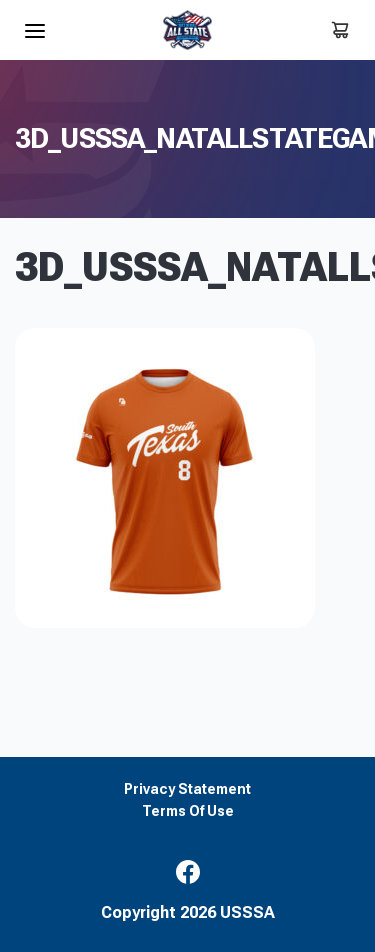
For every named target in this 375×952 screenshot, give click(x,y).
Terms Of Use (188, 811)
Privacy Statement (187, 789)
